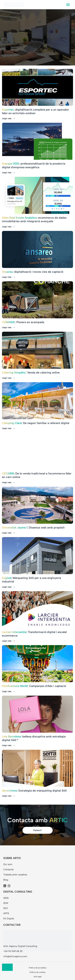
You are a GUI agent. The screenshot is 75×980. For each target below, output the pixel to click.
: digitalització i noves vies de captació (33, 272)
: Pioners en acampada (23, 322)
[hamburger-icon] (68, 5)
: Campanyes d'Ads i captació (34, 686)
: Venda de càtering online (31, 372)
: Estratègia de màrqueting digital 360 (34, 791)
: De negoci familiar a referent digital (36, 423)
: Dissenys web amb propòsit (33, 527)
